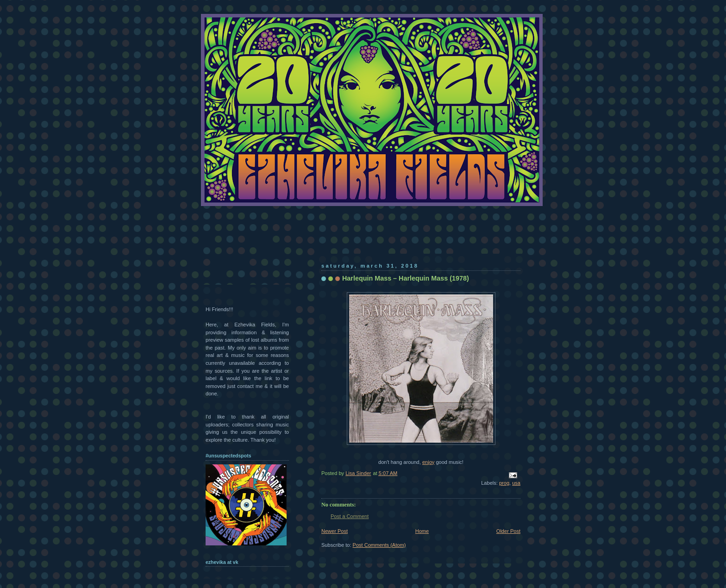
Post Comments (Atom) (379, 545)
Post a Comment (350, 516)
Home (422, 531)
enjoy (428, 462)
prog (504, 483)
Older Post (508, 531)
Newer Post (335, 531)
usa (516, 483)
